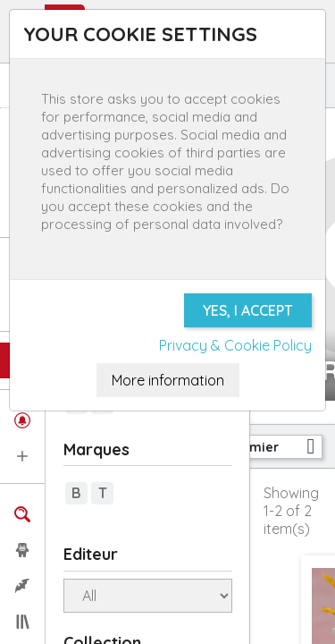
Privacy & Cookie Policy (235, 345)
